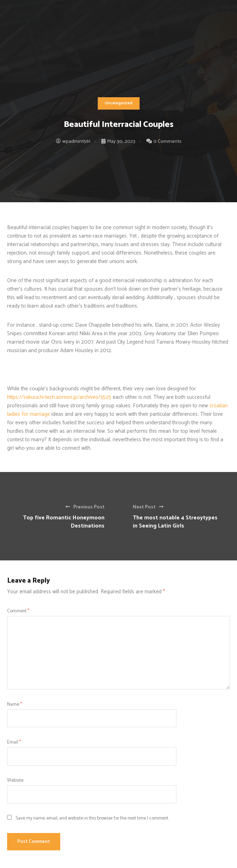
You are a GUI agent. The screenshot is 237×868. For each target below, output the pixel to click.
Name (15, 704)
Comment (18, 611)
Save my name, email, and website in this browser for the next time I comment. (92, 818)
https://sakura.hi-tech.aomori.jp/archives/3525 (59, 397)
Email (14, 742)
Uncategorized (119, 103)
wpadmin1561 (76, 142)
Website (15, 780)
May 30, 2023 (121, 142)
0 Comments (167, 142)
